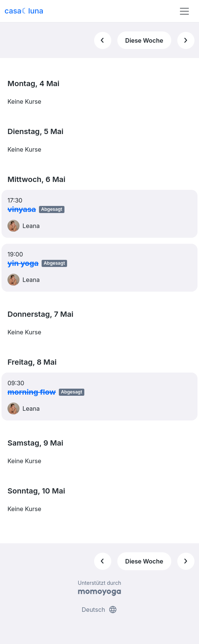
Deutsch (99, 610)
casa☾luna (24, 11)
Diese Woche (144, 40)
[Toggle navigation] (184, 11)
